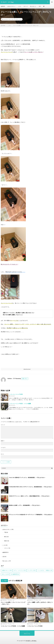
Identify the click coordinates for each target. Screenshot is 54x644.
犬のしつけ (18, 19)
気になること (33, 6)
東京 (5, 537)
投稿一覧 (24, 379)
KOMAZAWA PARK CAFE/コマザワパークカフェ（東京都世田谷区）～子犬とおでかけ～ (31, 487)
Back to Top (27, 634)
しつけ (19, 6)
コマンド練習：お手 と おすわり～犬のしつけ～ (40, 603)
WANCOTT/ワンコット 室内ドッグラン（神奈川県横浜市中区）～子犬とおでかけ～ (30, 496)
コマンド (6, 548)
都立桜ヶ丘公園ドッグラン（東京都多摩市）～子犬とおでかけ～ (25, 505)
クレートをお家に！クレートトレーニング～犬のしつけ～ (13, 603)
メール (3, 447)
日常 (40, 6)
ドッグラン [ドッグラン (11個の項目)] (32, 570)
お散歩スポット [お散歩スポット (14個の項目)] (7, 570)
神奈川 (6, 541)
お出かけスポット (11, 6)
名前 (3, 441)
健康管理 (3, 6)
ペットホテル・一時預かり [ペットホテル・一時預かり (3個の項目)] (45, 570)
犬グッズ (26, 6)
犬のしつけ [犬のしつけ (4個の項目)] (5, 574)
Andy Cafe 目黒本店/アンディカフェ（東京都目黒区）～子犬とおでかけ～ (27, 478)
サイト (2, 454)
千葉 (5, 532)
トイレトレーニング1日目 (16, 394)
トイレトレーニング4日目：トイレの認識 (20, 404)
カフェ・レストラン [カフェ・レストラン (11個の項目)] (20, 570)
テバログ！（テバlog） (31, 641)
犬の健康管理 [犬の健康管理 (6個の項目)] (15, 574)
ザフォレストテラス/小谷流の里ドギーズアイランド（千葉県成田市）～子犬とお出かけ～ (31, 515)
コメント (3, 425)
